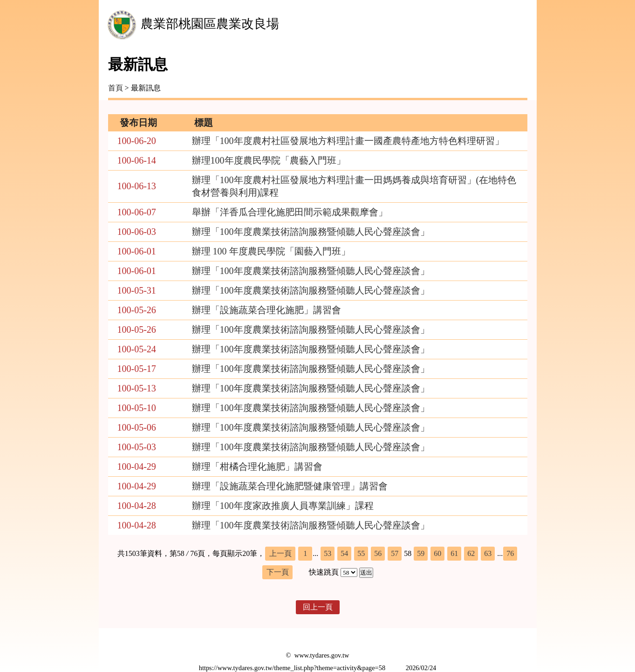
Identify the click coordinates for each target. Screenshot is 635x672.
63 (488, 553)
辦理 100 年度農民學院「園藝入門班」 (271, 251)
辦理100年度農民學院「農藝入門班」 (269, 160)
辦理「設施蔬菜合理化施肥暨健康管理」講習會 (290, 486)
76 (510, 553)
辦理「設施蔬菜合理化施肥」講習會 (266, 310)
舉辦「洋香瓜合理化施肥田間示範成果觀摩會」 (290, 212)
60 (437, 553)
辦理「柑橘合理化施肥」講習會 (257, 466)
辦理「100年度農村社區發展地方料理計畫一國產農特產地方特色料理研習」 (348, 141)
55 (361, 553)
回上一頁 (318, 607)
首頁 (116, 88)
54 (344, 553)
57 (395, 553)
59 (421, 553)
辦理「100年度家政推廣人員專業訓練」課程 (283, 506)
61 (454, 553)
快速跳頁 (324, 572)
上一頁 (280, 553)
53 (328, 553)
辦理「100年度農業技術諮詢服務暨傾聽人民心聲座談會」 (311, 232)
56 (378, 553)
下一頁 (278, 572)
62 (471, 553)
